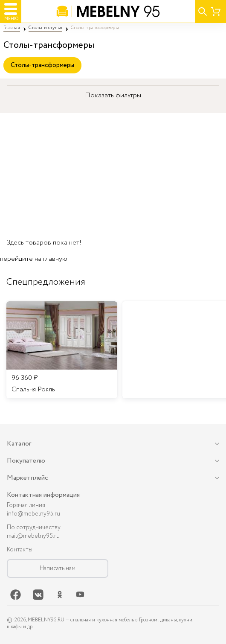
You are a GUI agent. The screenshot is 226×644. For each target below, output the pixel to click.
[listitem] (62, 350)
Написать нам (58, 568)
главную (55, 259)
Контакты (20, 550)
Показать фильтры (113, 95)
